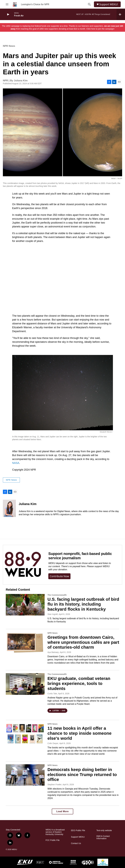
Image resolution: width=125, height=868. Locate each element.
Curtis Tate (52, 694)
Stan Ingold (53, 614)
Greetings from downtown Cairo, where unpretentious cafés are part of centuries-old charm (83, 642)
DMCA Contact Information (103, 837)
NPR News (9, 46)
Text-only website (104, 830)
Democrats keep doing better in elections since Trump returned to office (82, 775)
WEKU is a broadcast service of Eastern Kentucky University (55, 832)
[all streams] (121, 14)
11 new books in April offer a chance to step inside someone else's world (79, 733)
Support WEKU (78, 837)
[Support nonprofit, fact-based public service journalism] (23, 565)
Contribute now (59, 576)
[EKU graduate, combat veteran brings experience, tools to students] (25, 684)
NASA (16, 463)
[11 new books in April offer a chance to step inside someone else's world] (25, 734)
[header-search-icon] (89, 4)
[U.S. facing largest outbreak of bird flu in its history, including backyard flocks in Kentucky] (25, 605)
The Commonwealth (57, 595)
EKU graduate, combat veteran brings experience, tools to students (79, 683)
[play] (8, 14)
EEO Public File (78, 830)
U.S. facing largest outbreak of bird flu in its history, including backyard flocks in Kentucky (83, 604)
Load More (62, 811)
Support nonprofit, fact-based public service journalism (80, 556)
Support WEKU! (109, 4)
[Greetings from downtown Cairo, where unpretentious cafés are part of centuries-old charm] (25, 643)
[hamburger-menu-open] (7, 4)
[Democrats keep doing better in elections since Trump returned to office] (25, 775)
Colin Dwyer (53, 743)
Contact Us (76, 843)
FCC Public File (53, 840)
